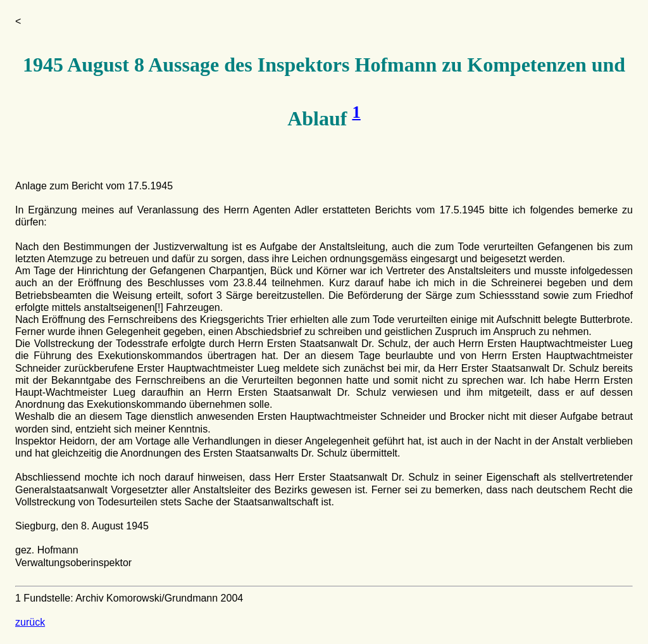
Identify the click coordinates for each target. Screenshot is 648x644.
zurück (30, 622)
